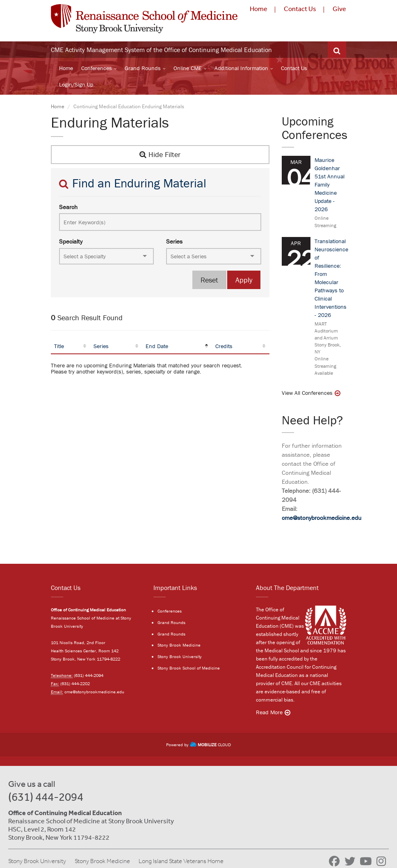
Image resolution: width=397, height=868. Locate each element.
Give (339, 9)
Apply (244, 280)
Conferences (97, 68)
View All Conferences (307, 393)
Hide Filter (160, 154)
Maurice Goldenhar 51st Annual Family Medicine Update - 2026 (330, 185)
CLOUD (210, 745)
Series (174, 241)
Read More (269, 712)
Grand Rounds (143, 68)
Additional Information (241, 68)
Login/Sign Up (76, 84)
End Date (157, 346)
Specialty (71, 241)
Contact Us (300, 9)
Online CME (188, 68)
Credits (224, 346)
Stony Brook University (180, 656)
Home (259, 9)
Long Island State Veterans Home (181, 861)
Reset (209, 280)
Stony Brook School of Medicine (189, 668)
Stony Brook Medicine (179, 645)
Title (59, 346)
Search (68, 207)
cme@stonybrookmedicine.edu (322, 518)
